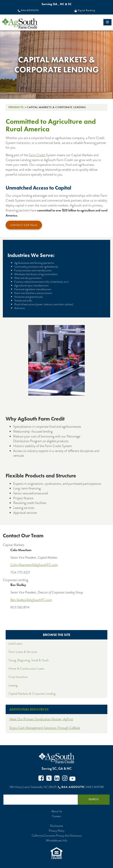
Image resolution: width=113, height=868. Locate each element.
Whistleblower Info (57, 841)
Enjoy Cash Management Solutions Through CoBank (45, 728)
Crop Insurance (18, 677)
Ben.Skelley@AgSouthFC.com (31, 600)
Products (16, 107)
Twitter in (57, 779)
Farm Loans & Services (23, 652)
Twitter (49, 779)
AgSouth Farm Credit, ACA (56, 758)
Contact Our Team (24, 225)
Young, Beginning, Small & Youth (29, 660)
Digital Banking (86, 10)
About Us (57, 811)
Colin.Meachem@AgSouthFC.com (34, 565)
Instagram (65, 779)
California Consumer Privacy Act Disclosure (57, 836)
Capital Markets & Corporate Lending (32, 694)
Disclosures (57, 826)
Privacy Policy (57, 831)
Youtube (72, 779)
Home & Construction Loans (26, 669)
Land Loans (15, 644)
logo (26, 23)
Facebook (41, 779)
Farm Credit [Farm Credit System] (37, 155)
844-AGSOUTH (30, 10)
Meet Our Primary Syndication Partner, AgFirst (41, 719)
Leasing (13, 685)
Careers (56, 816)
